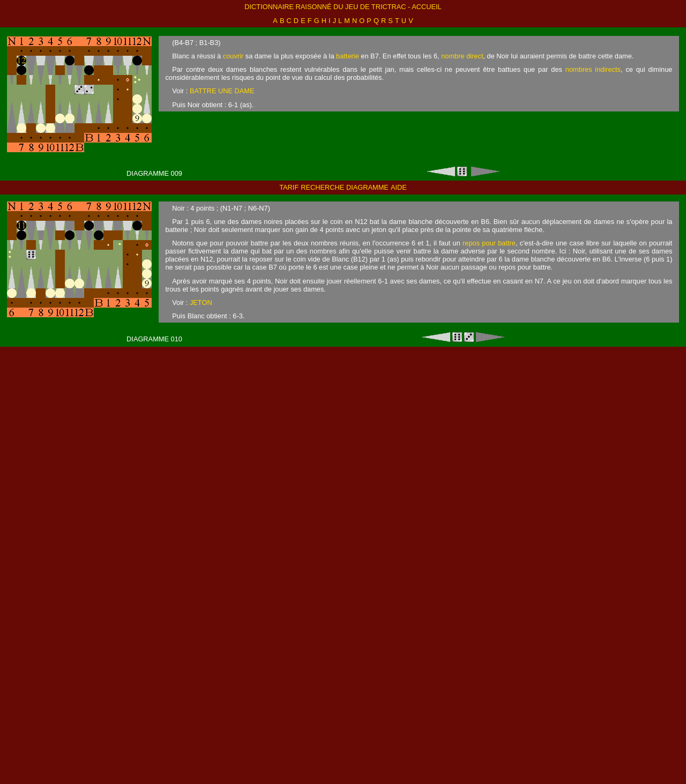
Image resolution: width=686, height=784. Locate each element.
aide (399, 187)
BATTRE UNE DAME (222, 91)
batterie (348, 56)
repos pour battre (489, 243)
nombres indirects (593, 69)
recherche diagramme (345, 187)
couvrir (233, 56)
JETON (201, 303)
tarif (289, 187)
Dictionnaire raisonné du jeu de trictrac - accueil (343, 7)
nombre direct (462, 56)
